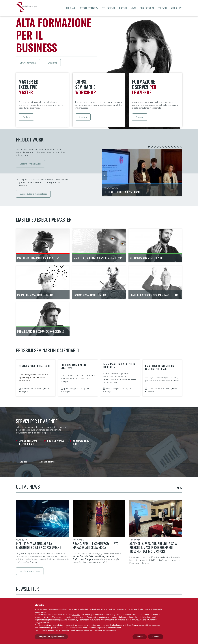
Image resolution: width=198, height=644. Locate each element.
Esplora (27, 118)
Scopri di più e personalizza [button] (51, 637)
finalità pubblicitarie (50, 620)
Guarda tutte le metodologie (34, 195)
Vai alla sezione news (30, 573)
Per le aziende (109, 8)
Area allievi (176, 8)
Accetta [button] (156, 637)
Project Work (147, 8)
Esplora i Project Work (31, 164)
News (133, 8)
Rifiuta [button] (140, 637)
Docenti (123, 8)
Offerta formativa (89, 8)
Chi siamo (71, 8)
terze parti (76, 615)
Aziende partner (49, 463)
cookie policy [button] (40, 612)
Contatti (162, 8)
